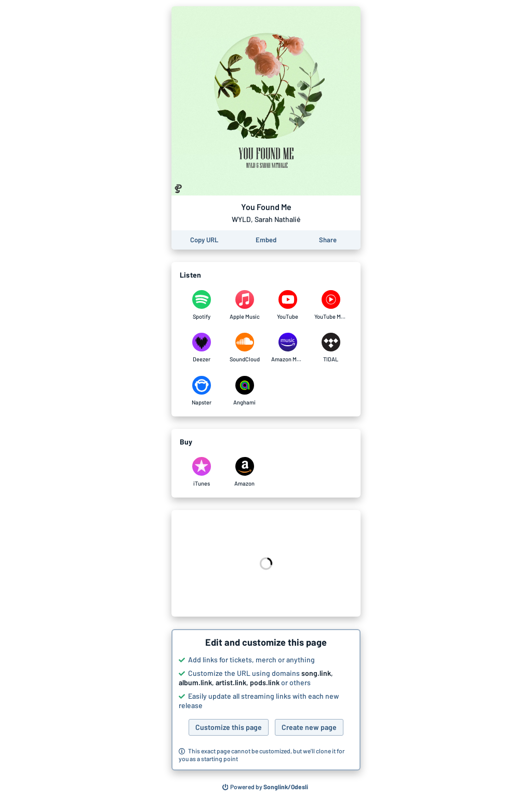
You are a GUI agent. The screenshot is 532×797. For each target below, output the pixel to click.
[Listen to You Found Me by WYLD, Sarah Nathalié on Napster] (201, 391)
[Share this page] (328, 240)
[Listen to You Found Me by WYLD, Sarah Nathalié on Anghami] (244, 391)
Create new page (309, 727)
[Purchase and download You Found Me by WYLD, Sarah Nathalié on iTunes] (201, 472)
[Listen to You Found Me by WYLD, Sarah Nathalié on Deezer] (201, 348)
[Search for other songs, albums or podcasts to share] (265, 787)
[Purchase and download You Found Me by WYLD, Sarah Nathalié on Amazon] (244, 472)
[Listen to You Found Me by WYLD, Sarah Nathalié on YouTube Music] (331, 305)
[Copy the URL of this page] (204, 240)
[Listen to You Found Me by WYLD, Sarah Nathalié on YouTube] (288, 305)
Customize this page (229, 727)
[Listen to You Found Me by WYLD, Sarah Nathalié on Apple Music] (244, 305)
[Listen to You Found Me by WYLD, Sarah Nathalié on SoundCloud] (244, 348)
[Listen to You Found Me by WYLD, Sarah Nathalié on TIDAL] (331, 348)
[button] (266, 700)
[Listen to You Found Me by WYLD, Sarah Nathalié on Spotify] (201, 305)
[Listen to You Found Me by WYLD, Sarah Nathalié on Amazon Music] (288, 348)
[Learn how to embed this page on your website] (266, 240)
